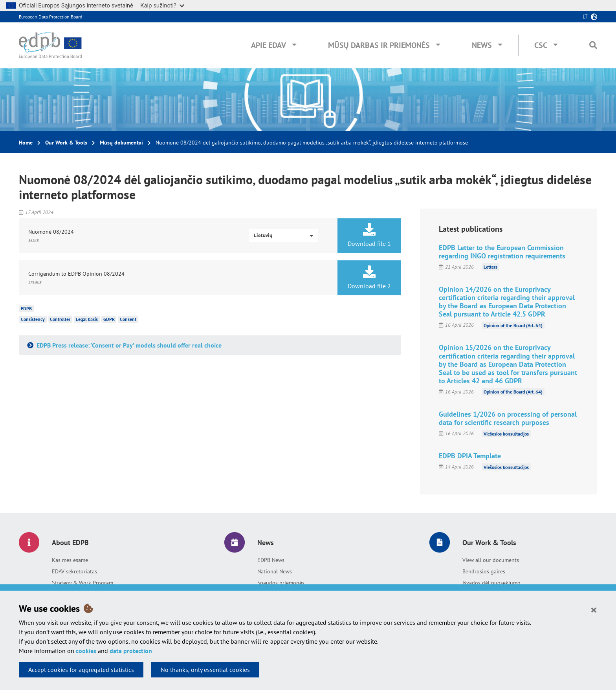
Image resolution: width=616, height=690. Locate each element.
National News (275, 571)
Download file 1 (369, 235)
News (482, 45)
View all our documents (491, 560)
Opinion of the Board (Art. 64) (513, 325)
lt (585, 16)
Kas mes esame (70, 560)
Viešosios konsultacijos (506, 433)
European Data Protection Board (50, 17)
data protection (131, 651)
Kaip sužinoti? (162, 5)
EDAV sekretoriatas (74, 571)
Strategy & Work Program (82, 583)
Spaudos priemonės (281, 583)
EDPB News (271, 560)
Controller (60, 319)
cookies (86, 651)
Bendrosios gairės (484, 571)
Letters (490, 267)
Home (26, 143)
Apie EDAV (269, 45)
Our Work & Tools (66, 143)
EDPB (26, 308)
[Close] (594, 609)
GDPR (109, 319)
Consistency (33, 319)
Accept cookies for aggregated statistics (81, 670)
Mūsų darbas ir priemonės (379, 45)
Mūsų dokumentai (121, 143)
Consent (128, 319)
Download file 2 (369, 278)
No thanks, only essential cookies (205, 670)
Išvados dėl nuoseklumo (491, 583)
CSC (541, 45)
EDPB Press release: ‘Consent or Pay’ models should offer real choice (128, 345)
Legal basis (87, 319)
